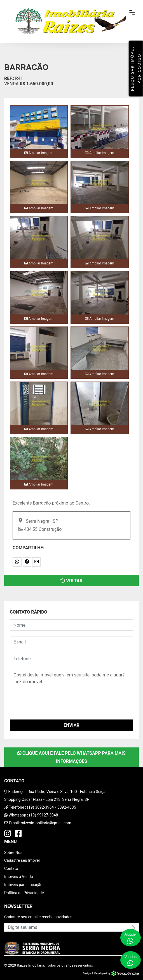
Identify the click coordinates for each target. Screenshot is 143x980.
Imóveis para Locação (23, 885)
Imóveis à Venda (19, 877)
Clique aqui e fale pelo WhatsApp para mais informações (71, 757)
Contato (11, 868)
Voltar (71, 581)
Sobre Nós (13, 853)
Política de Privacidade (24, 893)
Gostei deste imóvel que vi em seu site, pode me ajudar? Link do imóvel (71, 692)
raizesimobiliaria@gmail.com (46, 823)
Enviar (71, 725)
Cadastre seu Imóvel (22, 860)
